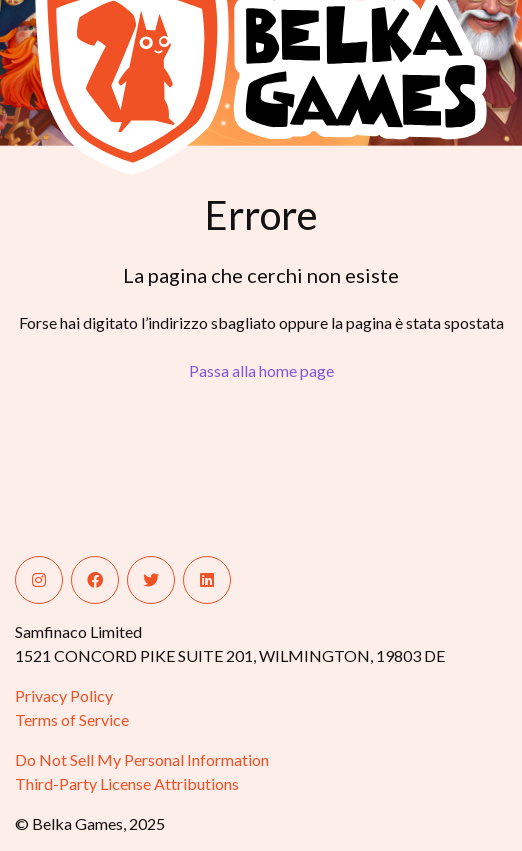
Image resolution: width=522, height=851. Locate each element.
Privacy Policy (64, 695)
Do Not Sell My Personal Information (142, 759)
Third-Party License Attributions (127, 783)
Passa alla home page (261, 370)
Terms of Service (72, 719)
